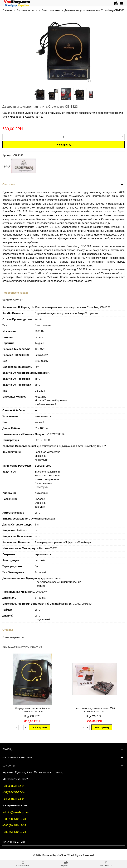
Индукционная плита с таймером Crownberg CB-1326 (32, 710)
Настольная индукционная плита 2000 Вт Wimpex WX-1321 (95, 710)
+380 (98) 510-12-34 (14, 819)
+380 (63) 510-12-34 (14, 832)
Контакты (9, 766)
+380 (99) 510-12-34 (14, 825)
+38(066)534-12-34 (13, 799)
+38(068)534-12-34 (13, 786)
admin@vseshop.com (16, 812)
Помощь (8, 749)
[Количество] (64, 137)
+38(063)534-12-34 (13, 792)
